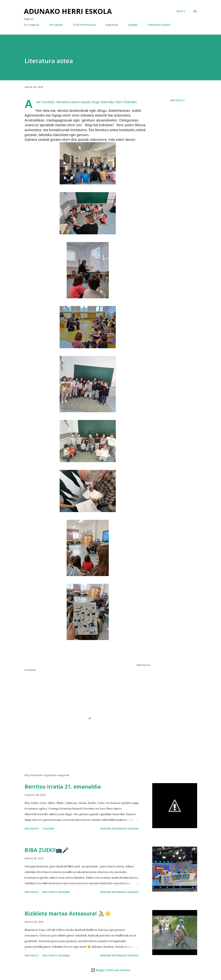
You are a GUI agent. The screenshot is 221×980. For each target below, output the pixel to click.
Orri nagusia (31, 25)
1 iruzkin (48, 829)
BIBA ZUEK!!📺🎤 (47, 850)
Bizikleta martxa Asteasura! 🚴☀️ (68, 913)
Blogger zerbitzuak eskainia (110, 970)
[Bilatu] (181, 11)
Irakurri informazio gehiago (120, 829)
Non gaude (56, 25)
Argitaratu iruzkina (56, 892)
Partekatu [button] (177, 100)
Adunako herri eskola (68, 11)
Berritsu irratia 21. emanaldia (63, 787)
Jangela (133, 25)
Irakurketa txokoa (159, 25)
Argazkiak (112, 25)
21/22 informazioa (84, 25)
